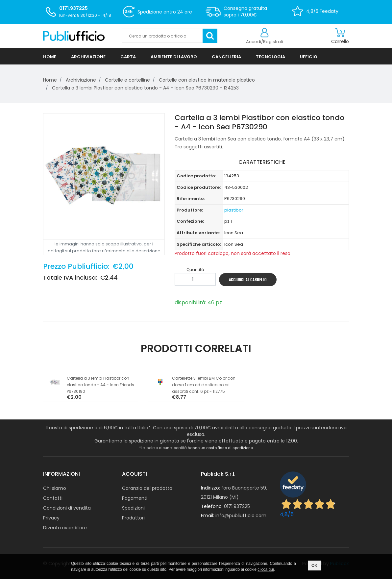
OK (314, 566)
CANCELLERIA (226, 57)
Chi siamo (55, 488)
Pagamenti (135, 498)
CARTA (128, 57)
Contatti (53, 498)
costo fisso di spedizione (230, 448)
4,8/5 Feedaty (322, 11)
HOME (50, 57)
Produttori (133, 518)
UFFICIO (309, 57)
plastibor (234, 210)
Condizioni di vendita (67, 508)
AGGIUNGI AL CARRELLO (248, 279)
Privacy (51, 518)
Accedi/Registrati (265, 42)
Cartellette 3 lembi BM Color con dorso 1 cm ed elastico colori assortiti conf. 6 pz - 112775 (204, 385)
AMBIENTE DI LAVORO (174, 57)
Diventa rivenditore (65, 528)
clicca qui (266, 569)
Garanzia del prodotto (147, 488)
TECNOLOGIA (270, 57)
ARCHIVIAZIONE (88, 57)
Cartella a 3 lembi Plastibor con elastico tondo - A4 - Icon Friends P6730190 (100, 385)
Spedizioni (133, 508)
